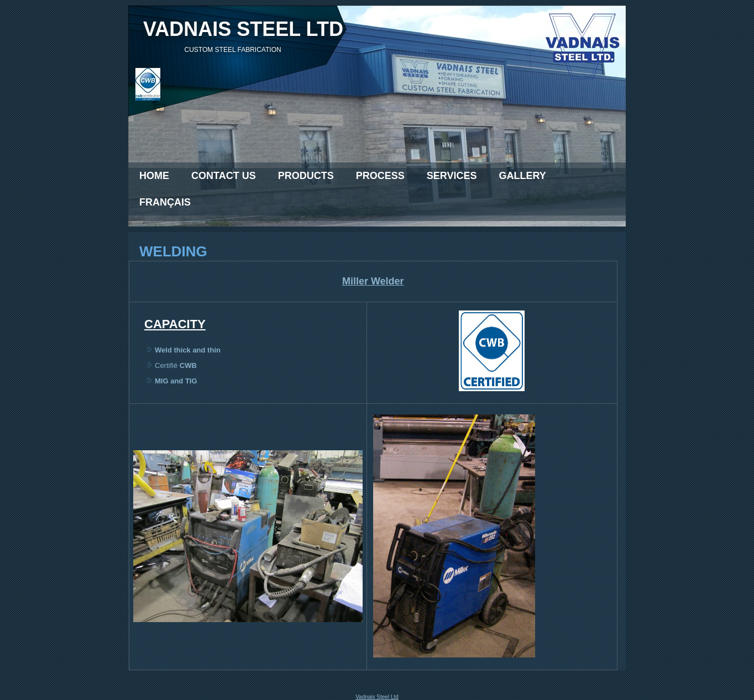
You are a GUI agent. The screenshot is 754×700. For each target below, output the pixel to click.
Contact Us (224, 176)
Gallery (522, 176)
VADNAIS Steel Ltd (243, 29)
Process (380, 176)
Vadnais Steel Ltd (377, 697)
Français (165, 202)
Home (154, 176)
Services (452, 176)
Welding (173, 251)
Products (306, 176)
